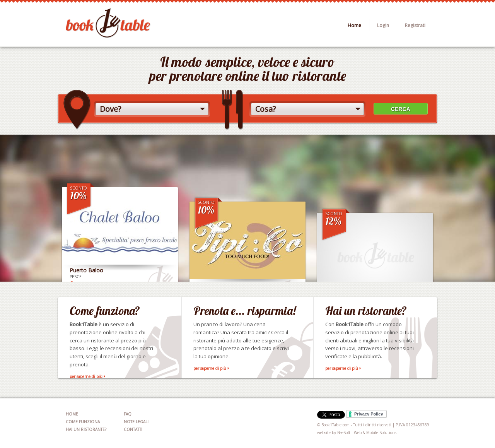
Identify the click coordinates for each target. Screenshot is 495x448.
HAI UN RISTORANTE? (86, 429)
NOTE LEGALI (136, 422)
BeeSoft (344, 433)
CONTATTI (133, 429)
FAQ (128, 414)
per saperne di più (86, 376)
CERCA (401, 109)
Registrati (415, 25)
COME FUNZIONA (83, 422)
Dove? (110, 109)
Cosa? (265, 109)
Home (354, 25)
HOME (72, 414)
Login (383, 25)
